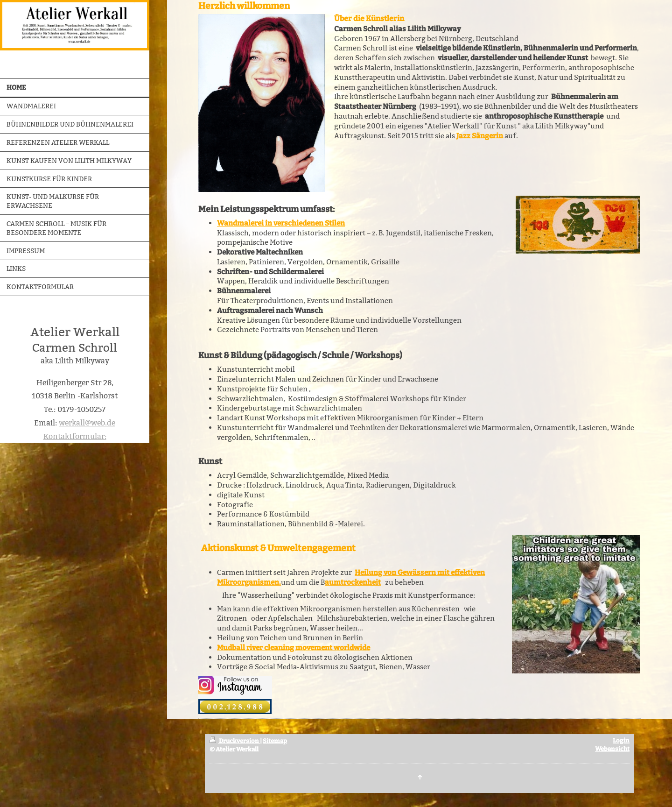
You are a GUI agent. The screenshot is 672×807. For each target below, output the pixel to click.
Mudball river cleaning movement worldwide (294, 648)
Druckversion (235, 741)
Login (621, 740)
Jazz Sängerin (480, 136)
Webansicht (612, 749)
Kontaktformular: (75, 436)
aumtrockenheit (353, 582)
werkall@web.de (87, 423)
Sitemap (275, 741)
